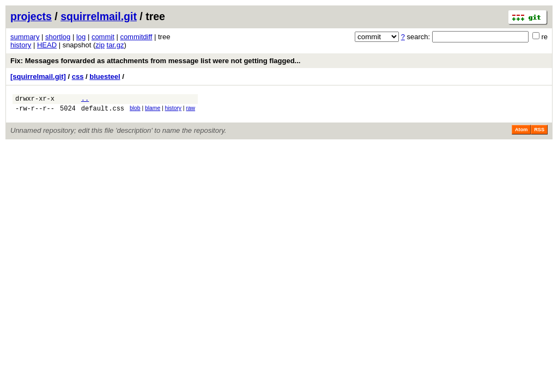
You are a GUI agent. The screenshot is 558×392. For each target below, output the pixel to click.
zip (100, 45)
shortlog (58, 37)
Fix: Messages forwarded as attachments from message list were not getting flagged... (155, 61)
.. (85, 100)
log (81, 37)
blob (135, 110)
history (21, 45)
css (78, 76)
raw (190, 110)
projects (31, 16)
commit (103, 37)
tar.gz (116, 45)
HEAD (47, 45)
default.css (103, 111)
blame (153, 110)
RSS (539, 133)
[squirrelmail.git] (38, 76)
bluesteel (105, 76)
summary (25, 37)
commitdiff (136, 37)
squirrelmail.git (99, 16)
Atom (521, 133)
